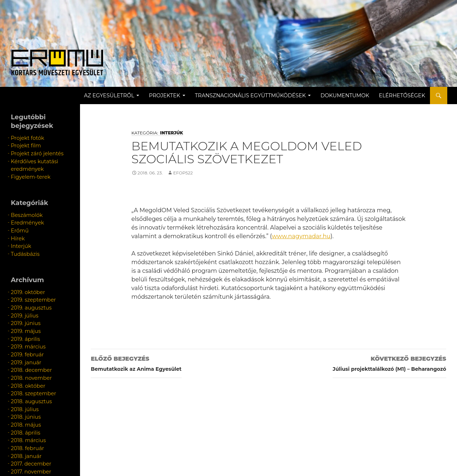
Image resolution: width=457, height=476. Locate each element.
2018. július (22, 373)
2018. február (25, 406)
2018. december (28, 341)
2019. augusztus (28, 289)
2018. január (24, 412)
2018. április (23, 393)
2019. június (23, 302)
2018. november (28, 347)
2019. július (22, 295)
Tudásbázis (23, 239)
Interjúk (172, 133)
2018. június (23, 380)
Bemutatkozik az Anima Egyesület (136, 363)
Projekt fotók (25, 137)
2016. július (22, 438)
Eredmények (25, 213)
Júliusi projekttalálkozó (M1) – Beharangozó (389, 363)
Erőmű (18, 220)
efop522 (183, 173)
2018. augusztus (28, 367)
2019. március (25, 321)
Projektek (175, 95)
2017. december (28, 419)
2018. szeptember (30, 360)
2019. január (23, 334)
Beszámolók (24, 207)
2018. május (23, 386)
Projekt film (23, 144)
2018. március (25, 399)
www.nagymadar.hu (301, 236)
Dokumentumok (355, 95)
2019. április (23, 315)
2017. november (28, 425)
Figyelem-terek (27, 170)
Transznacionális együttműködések (260, 95)
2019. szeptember (30, 282)
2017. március (25, 431)
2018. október (25, 354)
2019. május (23, 308)
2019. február (25, 328)
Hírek (17, 226)
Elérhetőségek (412, 95)
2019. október (25, 276)
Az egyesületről (119, 95)
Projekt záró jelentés (33, 150)
